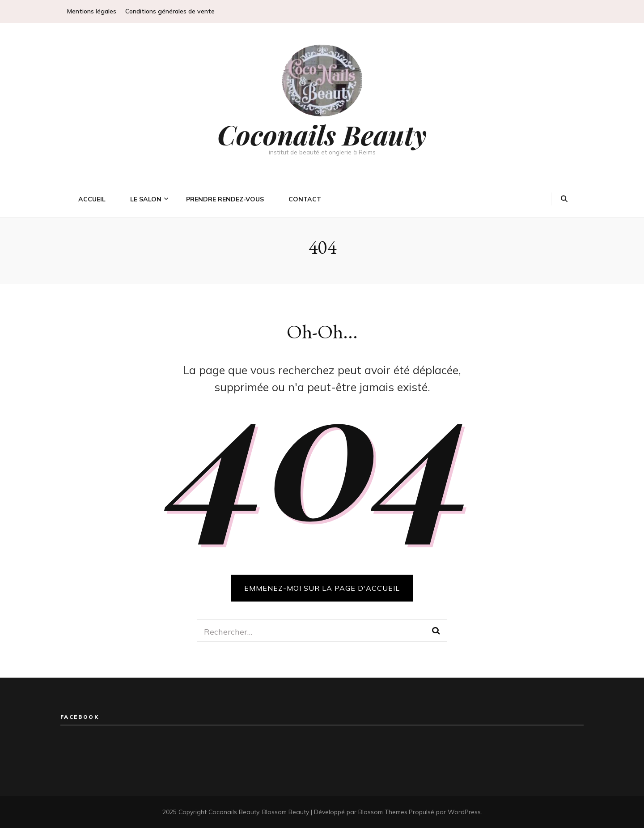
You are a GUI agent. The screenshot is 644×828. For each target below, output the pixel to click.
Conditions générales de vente (170, 11)
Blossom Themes (383, 812)
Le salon (146, 199)
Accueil (92, 199)
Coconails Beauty (322, 134)
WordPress (464, 812)
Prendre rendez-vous (225, 199)
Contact (305, 199)
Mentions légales (92, 11)
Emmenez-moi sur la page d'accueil (322, 588)
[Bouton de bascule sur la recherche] (564, 199)
